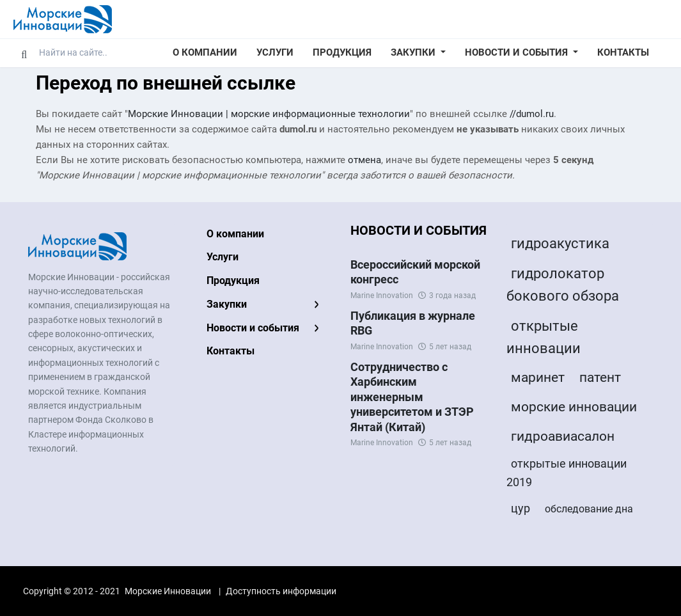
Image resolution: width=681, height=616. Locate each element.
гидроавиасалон (563, 436)
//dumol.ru (532, 114)
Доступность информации (281, 591)
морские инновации (574, 407)
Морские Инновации (168, 591)
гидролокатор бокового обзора (563, 285)
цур (521, 508)
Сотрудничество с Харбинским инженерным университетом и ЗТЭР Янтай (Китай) (412, 397)
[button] (418, 53)
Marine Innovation (382, 296)
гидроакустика (560, 243)
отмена (364, 160)
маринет (538, 377)
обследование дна (589, 509)
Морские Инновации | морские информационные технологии (269, 114)
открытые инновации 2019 (567, 473)
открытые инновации (544, 337)
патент (600, 377)
